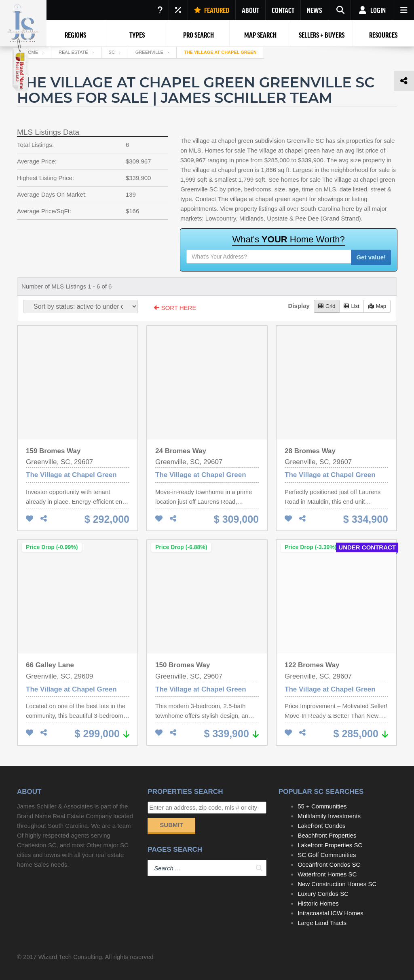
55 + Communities (322, 806)
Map (377, 306)
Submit (171, 825)
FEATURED (212, 10)
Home (31, 52)
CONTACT (283, 10)
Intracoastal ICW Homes (331, 913)
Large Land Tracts (322, 923)
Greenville (149, 52)
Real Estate (73, 52)
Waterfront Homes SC (327, 874)
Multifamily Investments (329, 816)
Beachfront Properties (327, 835)
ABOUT (250, 10)
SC (112, 52)
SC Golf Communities (327, 855)
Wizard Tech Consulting (70, 957)
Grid (327, 306)
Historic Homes (318, 903)
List (351, 306)
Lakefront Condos (321, 826)
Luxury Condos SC (323, 894)
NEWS (314, 10)
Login (371, 10)
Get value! (371, 257)
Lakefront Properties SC (330, 845)
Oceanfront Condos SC (329, 864)
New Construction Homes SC (337, 884)
